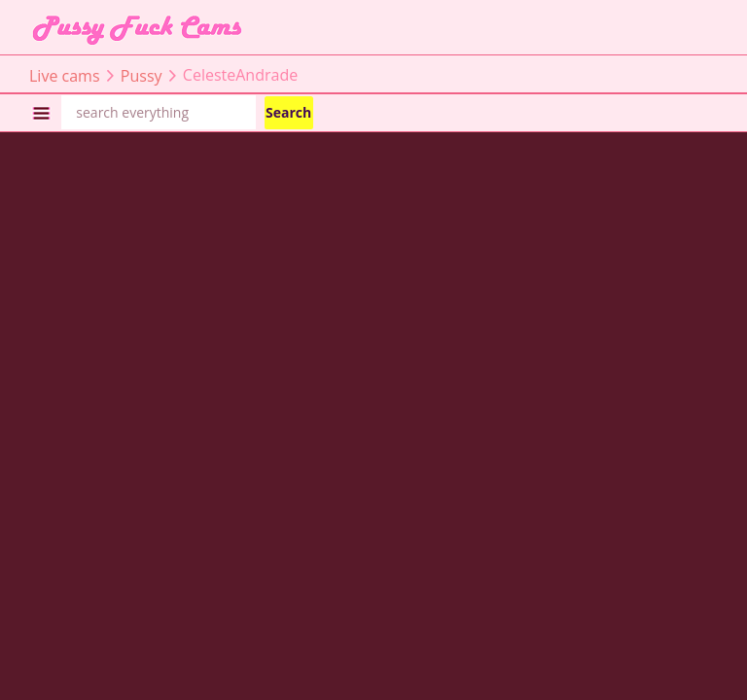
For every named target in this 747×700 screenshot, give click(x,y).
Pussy (142, 75)
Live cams (65, 75)
